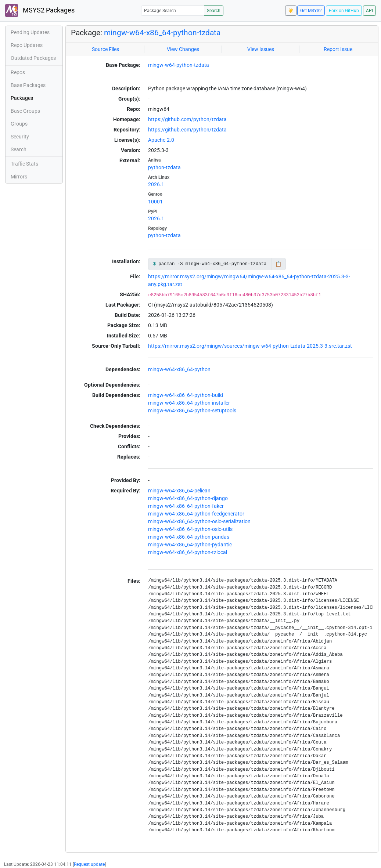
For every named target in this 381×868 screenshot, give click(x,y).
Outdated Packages (33, 58)
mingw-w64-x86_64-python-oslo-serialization (199, 521)
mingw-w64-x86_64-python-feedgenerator (196, 514)
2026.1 (156, 184)
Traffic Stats (24, 164)
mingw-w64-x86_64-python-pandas (189, 537)
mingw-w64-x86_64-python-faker (186, 506)
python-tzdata (164, 167)
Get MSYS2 (311, 11)
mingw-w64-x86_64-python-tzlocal (188, 552)
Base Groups (25, 111)
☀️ (291, 11)
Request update (89, 864)
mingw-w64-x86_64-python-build (186, 395)
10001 (155, 202)
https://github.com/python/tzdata (187, 119)
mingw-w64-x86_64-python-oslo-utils (190, 529)
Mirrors (19, 177)
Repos (18, 72)
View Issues (261, 49)
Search (214, 11)
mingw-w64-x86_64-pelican (179, 491)
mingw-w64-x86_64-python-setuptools (192, 411)
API (369, 11)
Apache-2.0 (161, 140)
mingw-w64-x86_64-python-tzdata (162, 33)
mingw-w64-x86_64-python (179, 369)
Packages (22, 98)
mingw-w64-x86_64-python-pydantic (190, 545)
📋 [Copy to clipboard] (278, 264)
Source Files (105, 49)
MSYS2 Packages (40, 10)
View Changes (183, 49)
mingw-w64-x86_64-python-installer (189, 403)
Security (20, 137)
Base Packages (28, 85)
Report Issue (338, 49)
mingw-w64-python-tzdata (179, 65)
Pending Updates (30, 32)
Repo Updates (27, 45)
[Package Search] (173, 10)
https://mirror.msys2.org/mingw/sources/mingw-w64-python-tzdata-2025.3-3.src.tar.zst (250, 346)
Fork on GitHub (344, 11)
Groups (19, 124)
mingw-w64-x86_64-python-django (188, 498)
